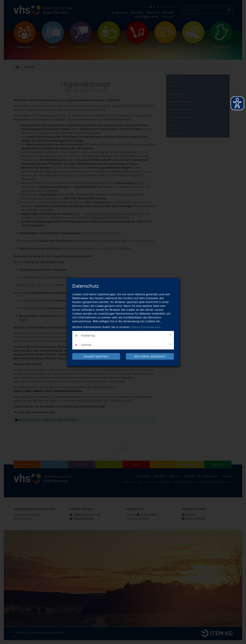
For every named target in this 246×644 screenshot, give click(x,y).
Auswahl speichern (96, 356)
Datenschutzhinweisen (145, 327)
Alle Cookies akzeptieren (150, 356)
